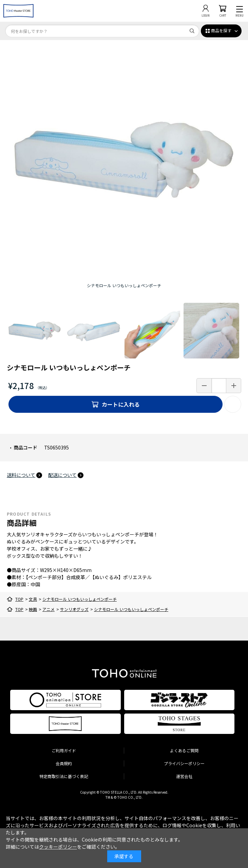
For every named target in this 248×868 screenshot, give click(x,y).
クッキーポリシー (58, 847)
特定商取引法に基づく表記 (64, 776)
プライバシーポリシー (184, 763)
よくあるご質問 (184, 750)
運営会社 (184, 776)
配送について (62, 475)
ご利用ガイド (64, 750)
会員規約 (64, 763)
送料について (21, 475)
